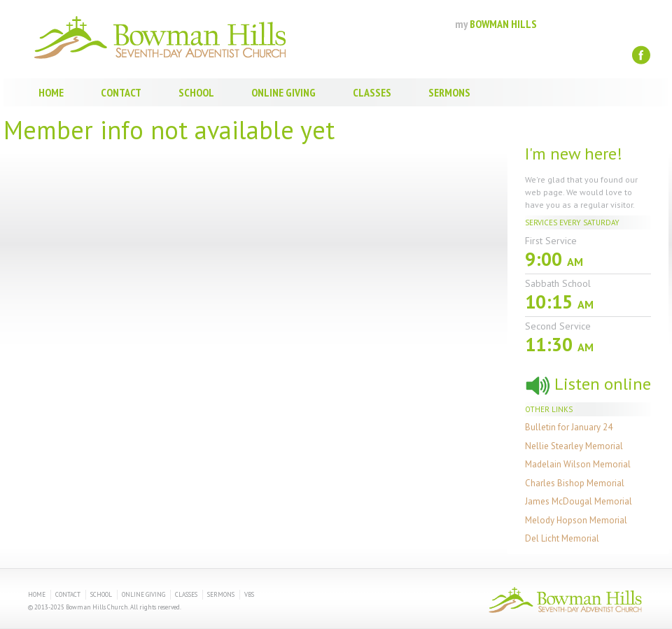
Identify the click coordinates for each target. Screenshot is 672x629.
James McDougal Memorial (579, 501)
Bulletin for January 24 (569, 427)
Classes (372, 92)
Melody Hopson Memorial (576, 520)
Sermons (449, 92)
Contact (121, 92)
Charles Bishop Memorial (575, 483)
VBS (249, 594)
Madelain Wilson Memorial (578, 464)
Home (51, 92)
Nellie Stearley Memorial (574, 446)
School (196, 92)
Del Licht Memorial (562, 538)
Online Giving (283, 92)
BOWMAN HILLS (496, 24)
